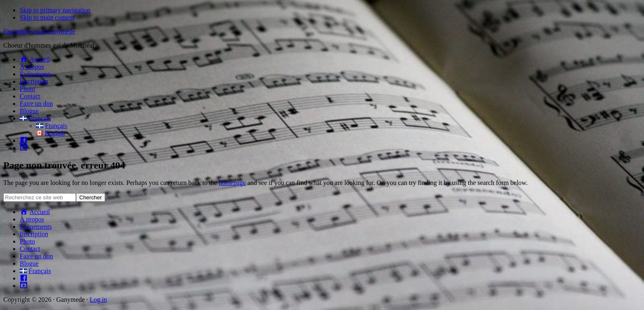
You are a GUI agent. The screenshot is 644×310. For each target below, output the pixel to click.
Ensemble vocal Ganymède (39, 31)
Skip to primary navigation (55, 10)
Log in (98, 300)
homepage (232, 183)
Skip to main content (47, 17)
